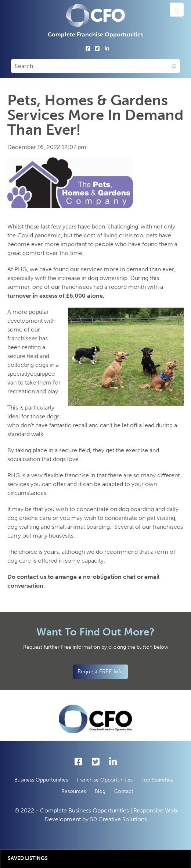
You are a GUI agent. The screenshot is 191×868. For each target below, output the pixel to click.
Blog (100, 791)
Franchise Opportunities (105, 780)
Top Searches (157, 780)
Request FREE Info (100, 672)
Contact (124, 791)
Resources (74, 791)
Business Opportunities (41, 780)
